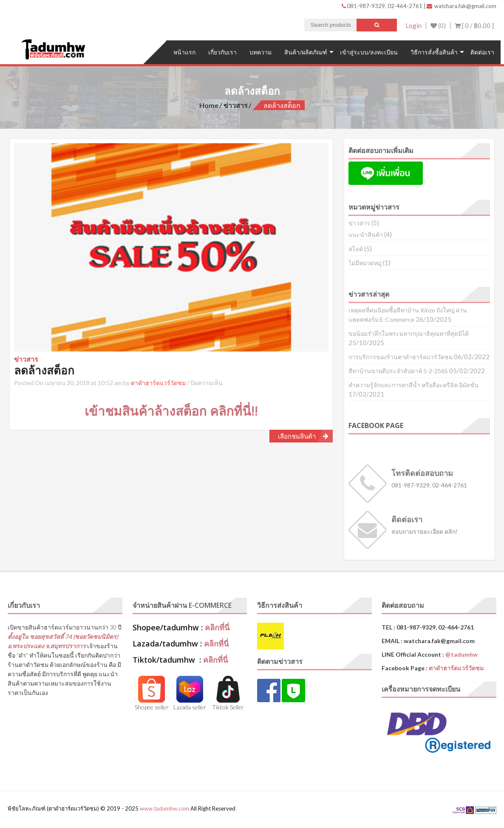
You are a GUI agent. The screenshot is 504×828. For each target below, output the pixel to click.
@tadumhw (462, 654)
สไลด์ (356, 249)
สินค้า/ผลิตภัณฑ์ (306, 52)
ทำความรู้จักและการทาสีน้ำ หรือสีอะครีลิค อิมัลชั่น (413, 385)
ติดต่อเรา (482, 52)
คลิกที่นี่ (217, 627)
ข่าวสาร (236, 105)
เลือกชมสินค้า (297, 436)
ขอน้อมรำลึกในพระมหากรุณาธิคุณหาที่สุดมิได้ (409, 333)
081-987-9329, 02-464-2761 (383, 6)
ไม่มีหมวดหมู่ (365, 263)
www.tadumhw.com (164, 808)
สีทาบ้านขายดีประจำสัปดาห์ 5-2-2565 (398, 371)
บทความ (260, 52)
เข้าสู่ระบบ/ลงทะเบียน (369, 52)
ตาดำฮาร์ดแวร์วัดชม (158, 383)
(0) (438, 26)
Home (209, 105)
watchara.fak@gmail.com (462, 6)
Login (413, 26)
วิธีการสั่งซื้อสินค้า (434, 52)
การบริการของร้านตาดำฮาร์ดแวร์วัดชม (401, 357)
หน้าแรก (184, 52)
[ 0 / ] (474, 26)
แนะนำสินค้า (366, 234)
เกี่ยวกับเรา (222, 52)
